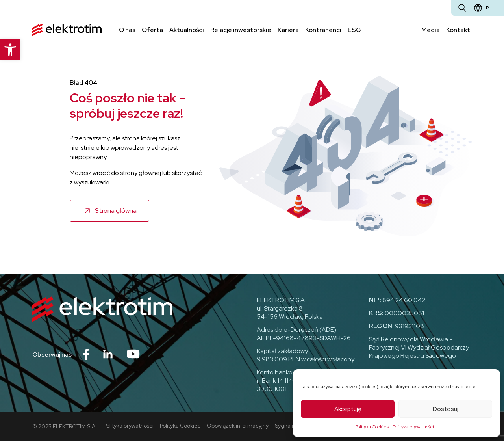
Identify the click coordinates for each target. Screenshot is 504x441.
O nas (127, 30)
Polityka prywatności (413, 427)
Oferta (152, 30)
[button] (10, 50)
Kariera (288, 30)
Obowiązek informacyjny (238, 426)
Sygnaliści (287, 426)
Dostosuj (446, 409)
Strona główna (116, 211)
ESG (354, 30)
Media (431, 30)
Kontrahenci (323, 30)
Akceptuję (348, 409)
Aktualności (187, 30)
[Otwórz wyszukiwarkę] (462, 8)
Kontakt (458, 30)
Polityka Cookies (372, 427)
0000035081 (404, 313)
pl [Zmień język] (489, 8)
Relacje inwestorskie (241, 30)
